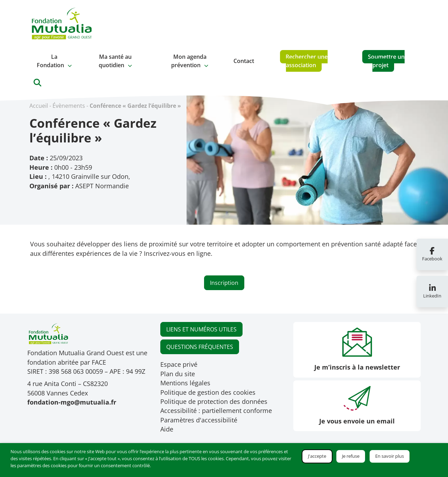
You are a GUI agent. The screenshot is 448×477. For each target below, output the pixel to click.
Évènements (69, 106)
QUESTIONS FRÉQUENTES (200, 347)
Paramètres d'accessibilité (199, 420)
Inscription (224, 283)
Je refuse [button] (351, 456)
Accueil (39, 106)
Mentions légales (185, 383)
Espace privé (179, 364)
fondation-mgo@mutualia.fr (72, 402)
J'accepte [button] (317, 456)
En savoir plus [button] (390, 456)
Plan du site (178, 374)
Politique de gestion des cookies (208, 392)
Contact (244, 61)
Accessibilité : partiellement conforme (216, 411)
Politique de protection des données (214, 401)
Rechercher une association (307, 61)
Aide (167, 429)
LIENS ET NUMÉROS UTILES (201, 329)
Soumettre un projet (386, 61)
